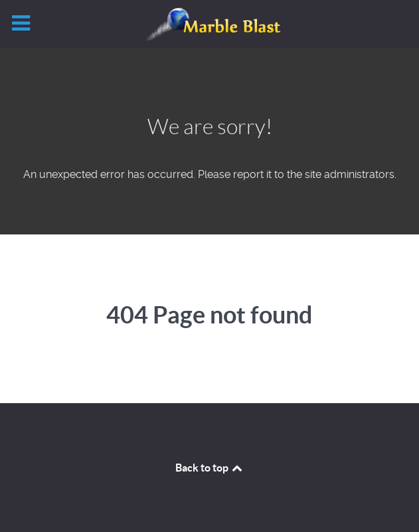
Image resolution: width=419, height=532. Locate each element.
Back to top (210, 468)
